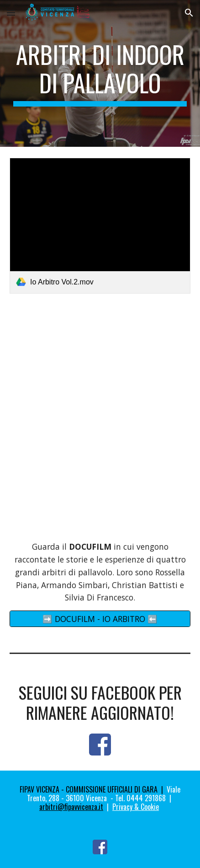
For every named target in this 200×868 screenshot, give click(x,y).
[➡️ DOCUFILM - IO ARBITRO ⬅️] (100, 619)
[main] (100, 73)
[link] (100, 226)
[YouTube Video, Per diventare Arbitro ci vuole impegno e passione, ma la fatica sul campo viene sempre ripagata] (100, 482)
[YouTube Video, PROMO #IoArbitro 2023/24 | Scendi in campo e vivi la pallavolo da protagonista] (100, 373)
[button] (11, 13)
